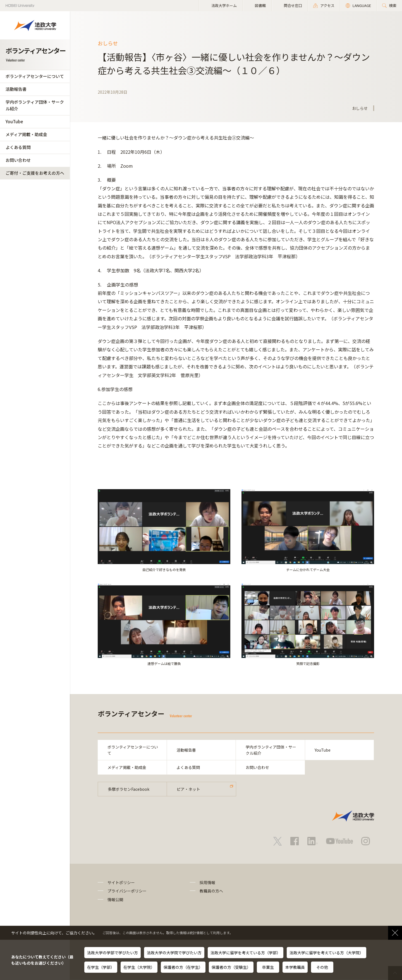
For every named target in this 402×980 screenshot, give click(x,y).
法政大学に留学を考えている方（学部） (246, 953)
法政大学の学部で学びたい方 (113, 953)
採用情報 (207, 882)
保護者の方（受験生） (231, 967)
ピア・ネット (188, 789)
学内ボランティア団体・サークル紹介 (35, 105)
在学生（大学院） (139, 967)
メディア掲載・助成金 (26, 134)
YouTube (14, 121)
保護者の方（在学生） (183, 967)
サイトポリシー (121, 882)
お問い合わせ (18, 160)
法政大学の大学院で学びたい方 (174, 953)
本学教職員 (295, 967)
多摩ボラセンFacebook (129, 789)
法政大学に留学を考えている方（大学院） (326, 953)
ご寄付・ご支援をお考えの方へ (35, 173)
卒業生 (268, 967)
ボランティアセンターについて (35, 76)
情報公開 (115, 899)
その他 (322, 967)
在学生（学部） (101, 967)
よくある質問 (18, 147)
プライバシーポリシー (127, 891)
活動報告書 (16, 89)
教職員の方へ (211, 891)
